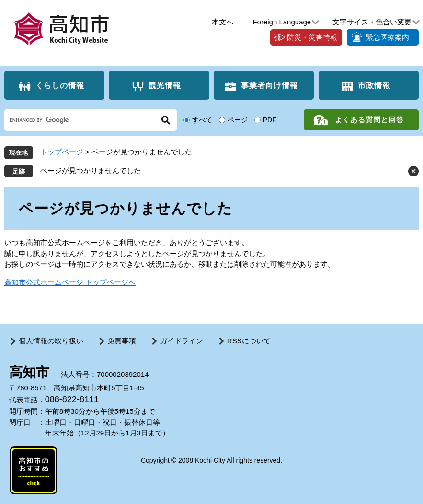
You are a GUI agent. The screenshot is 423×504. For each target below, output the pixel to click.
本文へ (223, 22)
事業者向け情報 (269, 86)
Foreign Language (282, 22)
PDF (270, 120)
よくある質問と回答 (369, 120)
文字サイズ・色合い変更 (372, 22)
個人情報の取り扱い (51, 341)
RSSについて (249, 341)
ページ (238, 120)
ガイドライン (182, 341)
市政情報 (374, 86)
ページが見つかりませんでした (91, 170)
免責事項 (122, 341)
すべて (202, 120)
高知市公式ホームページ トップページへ (70, 282)
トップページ (62, 152)
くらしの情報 (60, 86)
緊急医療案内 (388, 37)
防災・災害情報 (312, 37)
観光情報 (165, 86)
